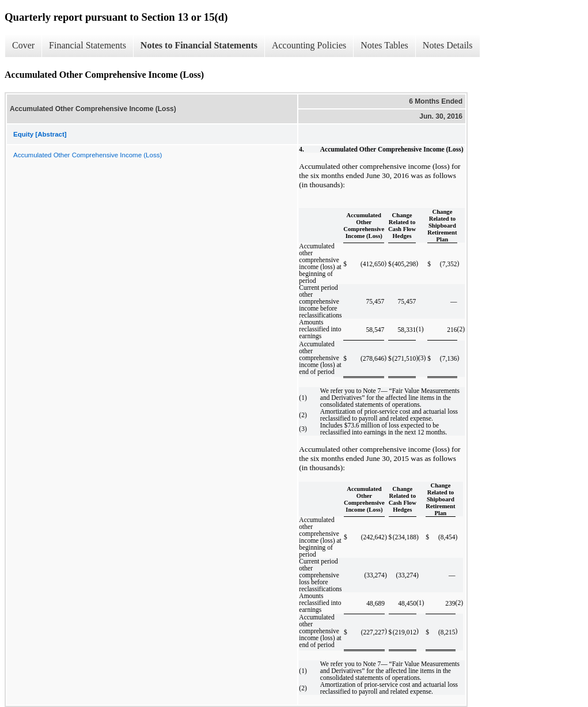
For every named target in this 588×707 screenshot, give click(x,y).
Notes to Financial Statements (199, 45)
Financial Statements (88, 45)
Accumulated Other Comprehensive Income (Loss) (88, 155)
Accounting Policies (309, 45)
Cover (23, 45)
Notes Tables (384, 45)
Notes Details (448, 45)
